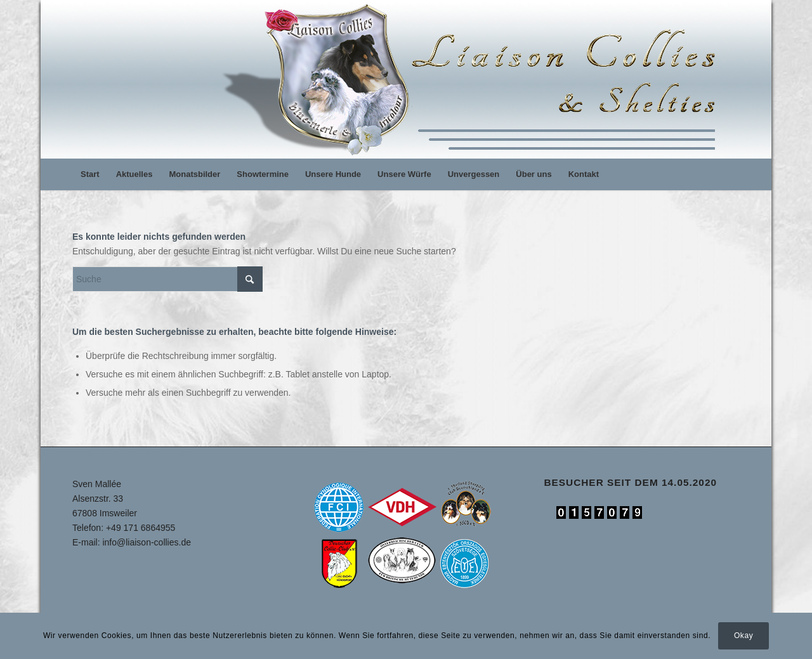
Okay (743, 636)
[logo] (475, 79)
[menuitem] (90, 174)
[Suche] (167, 279)
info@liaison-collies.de (147, 542)
